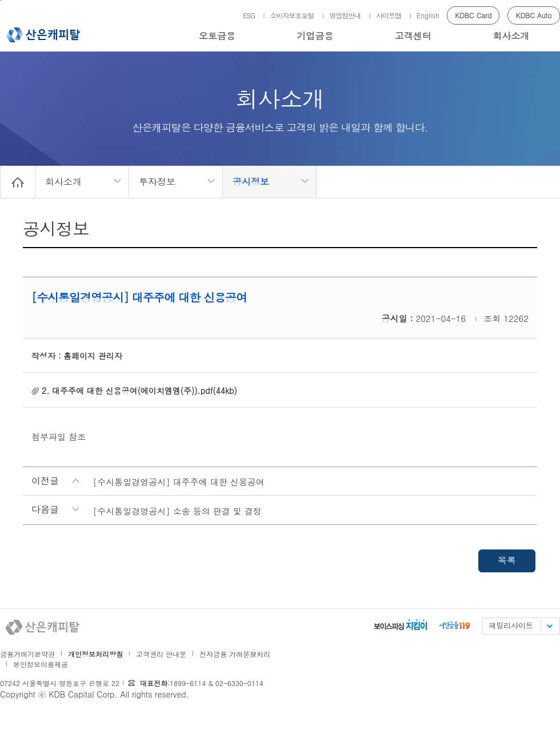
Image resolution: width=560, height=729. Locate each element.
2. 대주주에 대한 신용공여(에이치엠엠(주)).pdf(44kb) (139, 391)
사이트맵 (389, 15)
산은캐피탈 (43, 35)
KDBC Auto (534, 15)
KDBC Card (473, 15)
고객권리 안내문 (161, 654)
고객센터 (413, 36)
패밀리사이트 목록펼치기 (549, 626)
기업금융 (315, 36)
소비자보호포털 (292, 15)
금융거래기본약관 (27, 654)
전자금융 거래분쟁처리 (235, 654)
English (428, 15)
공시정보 (251, 182)
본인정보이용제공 (41, 664)
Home (18, 182)
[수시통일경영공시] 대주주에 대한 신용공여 (179, 482)
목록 (507, 560)
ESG (249, 15)
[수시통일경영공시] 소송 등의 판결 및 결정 (177, 511)
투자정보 (157, 182)
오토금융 (217, 36)
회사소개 (511, 36)
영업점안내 (345, 15)
